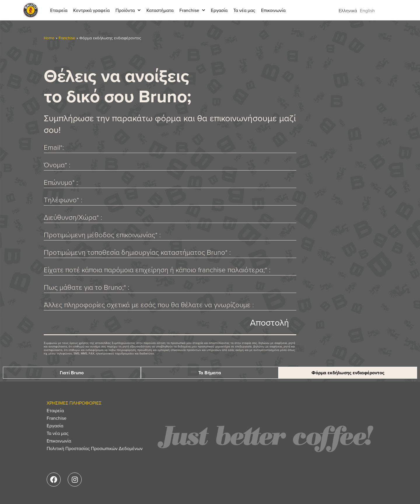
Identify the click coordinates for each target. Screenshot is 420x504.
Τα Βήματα (210, 373)
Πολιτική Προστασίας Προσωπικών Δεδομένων (95, 448)
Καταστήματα (160, 10)
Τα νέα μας (244, 10)
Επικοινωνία (273, 10)
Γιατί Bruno (72, 373)
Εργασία (219, 10)
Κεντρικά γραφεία (91, 10)
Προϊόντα (128, 10)
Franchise (192, 10)
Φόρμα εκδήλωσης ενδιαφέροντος (348, 373)
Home (49, 38)
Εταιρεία (59, 10)
